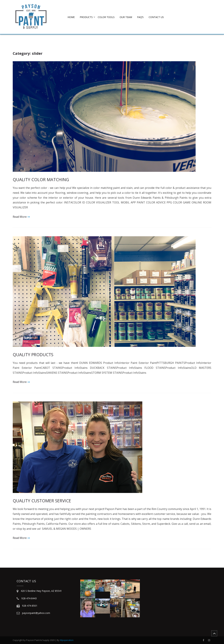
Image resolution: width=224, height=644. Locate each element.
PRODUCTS (86, 17)
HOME (71, 17)
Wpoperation (67, 640)
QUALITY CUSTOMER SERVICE (42, 501)
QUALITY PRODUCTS (33, 354)
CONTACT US (156, 17)
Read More (20, 217)
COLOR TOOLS (106, 17)
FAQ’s (140, 17)
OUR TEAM (126, 17)
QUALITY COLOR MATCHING (41, 179)
